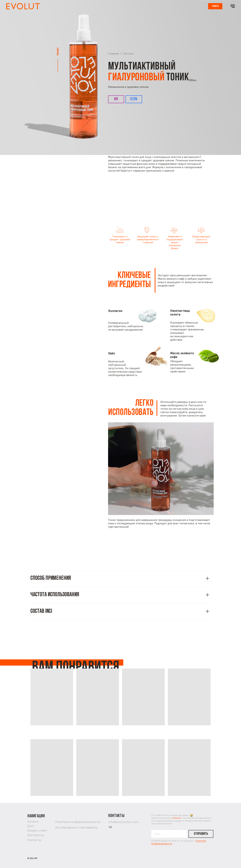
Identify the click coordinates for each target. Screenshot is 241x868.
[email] (169, 834)
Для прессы (36, 835)
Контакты (34, 840)
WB (116, 99)
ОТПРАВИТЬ (201, 834)
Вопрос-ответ (37, 830)
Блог (31, 826)
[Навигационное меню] (233, 6)
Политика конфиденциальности (78, 822)
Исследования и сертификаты (76, 827)
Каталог (129, 53)
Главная (113, 53)
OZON (134, 99)
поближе (177, 818)
